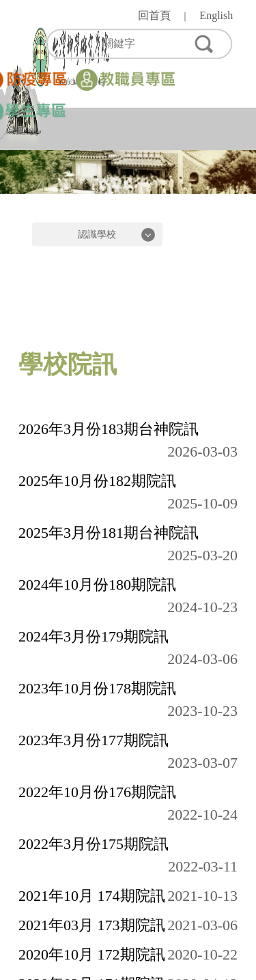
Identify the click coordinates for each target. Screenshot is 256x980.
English (216, 15)
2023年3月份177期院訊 (94, 740)
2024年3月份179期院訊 (94, 636)
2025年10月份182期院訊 (97, 481)
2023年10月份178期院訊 (97, 688)
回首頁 (154, 15)
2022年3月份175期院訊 (94, 844)
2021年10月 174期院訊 (92, 896)
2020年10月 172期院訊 (92, 954)
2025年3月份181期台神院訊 (109, 533)
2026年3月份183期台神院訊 (109, 429)
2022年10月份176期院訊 (97, 792)
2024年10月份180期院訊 (97, 585)
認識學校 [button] (97, 234)
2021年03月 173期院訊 (92, 925)
